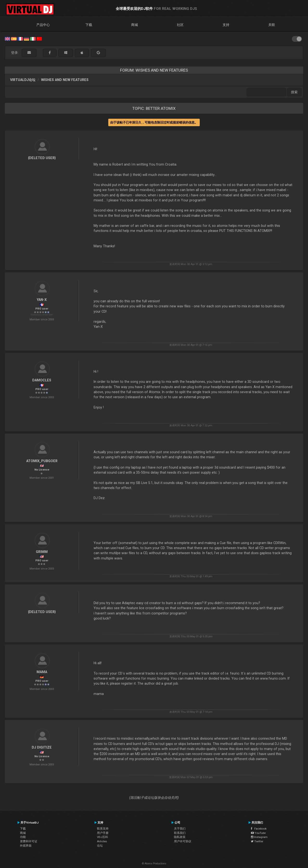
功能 (23, 837)
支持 (226, 25)
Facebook (259, 829)
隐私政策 (180, 837)
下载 (89, 25)
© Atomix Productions (154, 864)
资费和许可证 (29, 841)
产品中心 (43, 25)
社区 (180, 25)
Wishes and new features (65, 80)
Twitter (257, 841)
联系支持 (103, 829)
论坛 (100, 846)
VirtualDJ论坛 (23, 80)
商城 (135, 25)
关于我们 (180, 829)
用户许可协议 (183, 841)
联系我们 (180, 833)
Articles (102, 841)
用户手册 (103, 833)
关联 (272, 25)
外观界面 (26, 846)
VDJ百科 (103, 837)
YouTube (258, 833)
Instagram (259, 837)
